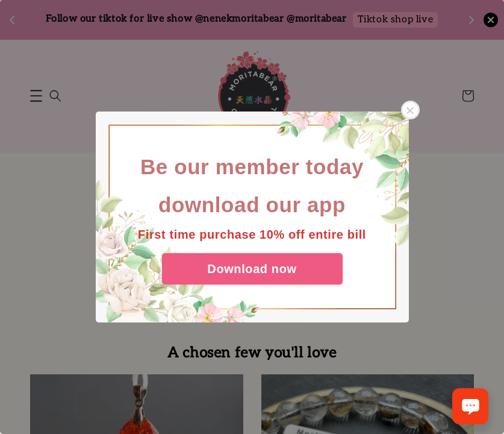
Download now (252, 269)
